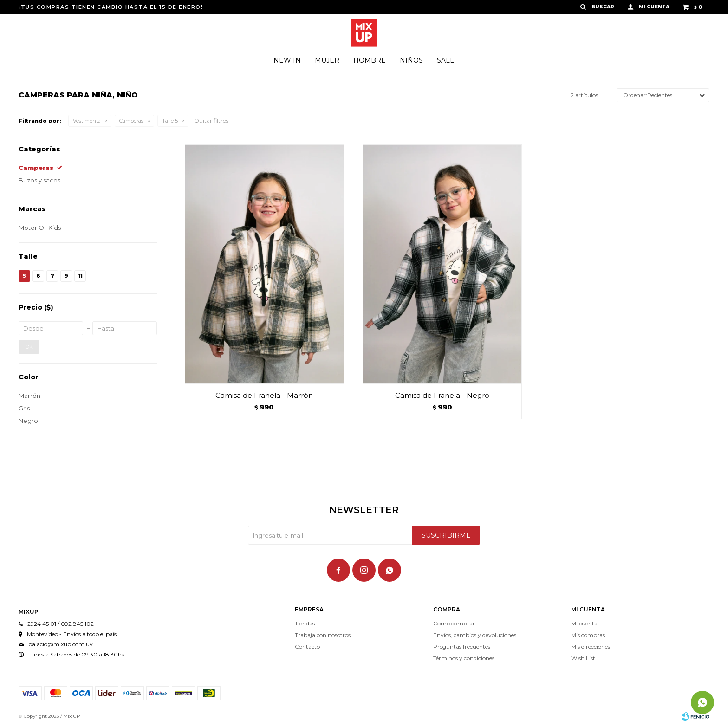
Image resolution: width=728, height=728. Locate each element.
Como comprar (454, 623)
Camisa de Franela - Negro (442, 395)
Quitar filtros (211, 120)
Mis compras (588, 635)
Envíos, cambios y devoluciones (475, 635)
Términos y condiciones (464, 658)
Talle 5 (170, 121)
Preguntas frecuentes (462, 647)
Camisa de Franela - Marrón (264, 395)
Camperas (131, 121)
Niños (411, 60)
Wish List (583, 658)
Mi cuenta (584, 623)
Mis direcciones (591, 647)
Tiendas (305, 623)
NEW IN (287, 60)
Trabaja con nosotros (323, 635)
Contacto (307, 647)
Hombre (370, 60)
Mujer (327, 60)
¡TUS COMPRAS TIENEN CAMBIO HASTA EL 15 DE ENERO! (111, 7)
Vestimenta (87, 121)
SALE (446, 60)
